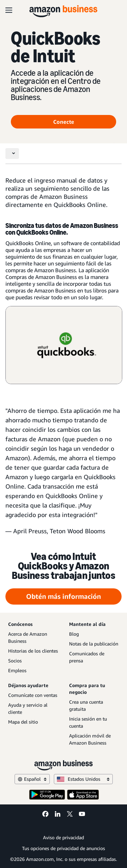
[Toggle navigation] (12, 154)
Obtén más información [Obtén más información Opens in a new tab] (63, 596)
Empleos (17, 670)
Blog (74, 634)
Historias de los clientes (33, 651)
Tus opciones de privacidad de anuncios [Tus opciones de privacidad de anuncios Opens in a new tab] (63, 848)
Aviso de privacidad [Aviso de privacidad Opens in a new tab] (63, 837)
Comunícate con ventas (33, 695)
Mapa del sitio (23, 722)
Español (32, 779)
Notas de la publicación (94, 644)
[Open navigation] (9, 10)
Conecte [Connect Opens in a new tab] (64, 122)
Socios (15, 661)
